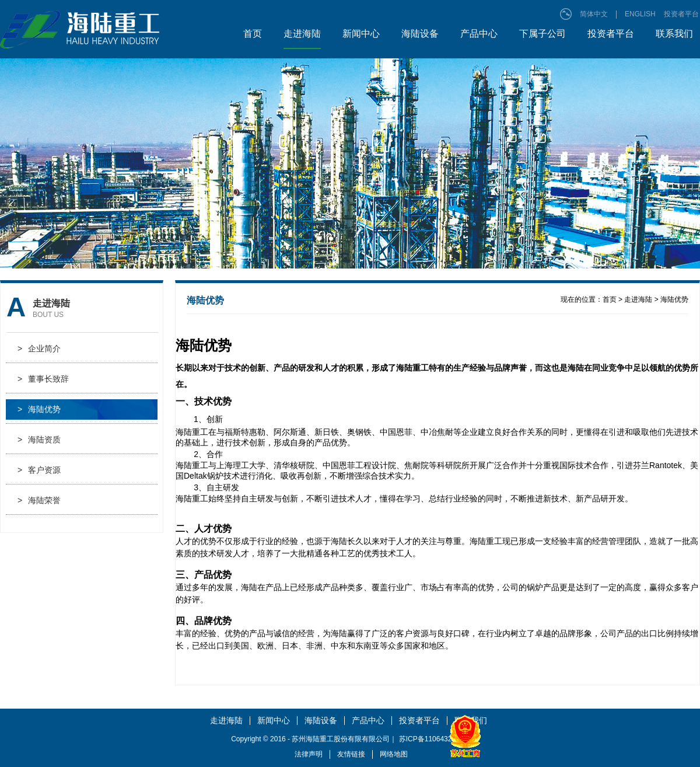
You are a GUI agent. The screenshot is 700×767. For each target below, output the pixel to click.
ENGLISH (640, 14)
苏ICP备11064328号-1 (434, 739)
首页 (253, 34)
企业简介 (39, 349)
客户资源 (39, 470)
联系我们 (674, 34)
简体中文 (594, 14)
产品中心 (479, 34)
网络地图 (394, 754)
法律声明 (309, 754)
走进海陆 (302, 34)
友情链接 (351, 754)
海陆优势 (39, 409)
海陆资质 (39, 440)
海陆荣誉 (39, 501)
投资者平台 (681, 14)
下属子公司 (542, 34)
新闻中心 (361, 34)
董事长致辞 (43, 379)
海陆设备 (420, 34)
